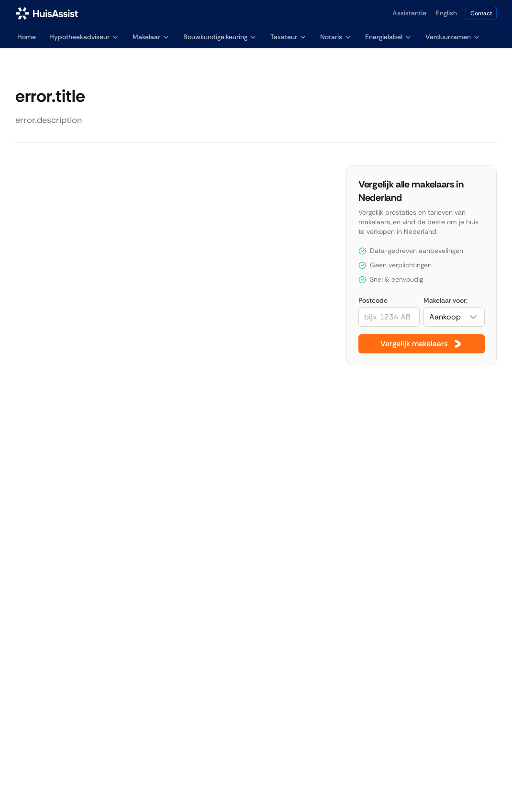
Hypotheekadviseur (84, 37)
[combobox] (454, 317)
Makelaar (151, 37)
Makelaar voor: (445, 300)
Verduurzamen (453, 37)
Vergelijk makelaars (422, 344)
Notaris (336, 37)
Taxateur (289, 37)
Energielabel (389, 37)
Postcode (373, 300)
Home (27, 37)
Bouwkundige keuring (220, 37)
